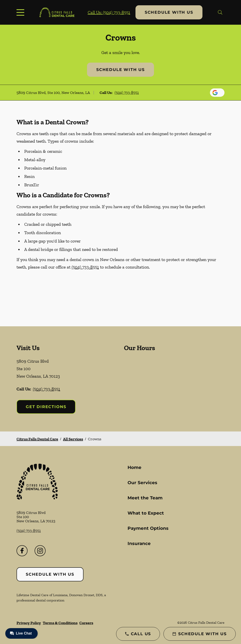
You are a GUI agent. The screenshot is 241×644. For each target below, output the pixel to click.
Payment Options (148, 528)
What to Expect (146, 513)
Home (134, 467)
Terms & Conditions (60, 623)
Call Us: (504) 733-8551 (109, 12)
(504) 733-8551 (127, 93)
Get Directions (46, 407)
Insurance (139, 543)
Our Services (142, 483)
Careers (86, 623)
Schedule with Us (169, 12)
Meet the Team (145, 498)
